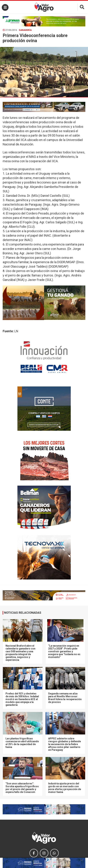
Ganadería (25, 30)
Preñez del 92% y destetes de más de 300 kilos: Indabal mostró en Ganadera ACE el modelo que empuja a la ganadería (22, 699)
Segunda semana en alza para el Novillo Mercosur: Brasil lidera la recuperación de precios (65, 698)
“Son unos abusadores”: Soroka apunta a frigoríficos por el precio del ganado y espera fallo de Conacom (22, 788)
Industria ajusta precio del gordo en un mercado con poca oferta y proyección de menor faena (65, 788)
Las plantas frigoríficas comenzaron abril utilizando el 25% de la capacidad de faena (22, 743)
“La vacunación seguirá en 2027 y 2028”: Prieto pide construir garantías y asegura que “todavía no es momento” (64, 651)
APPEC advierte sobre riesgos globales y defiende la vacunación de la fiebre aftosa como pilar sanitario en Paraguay (65, 744)
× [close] (82, 860)
